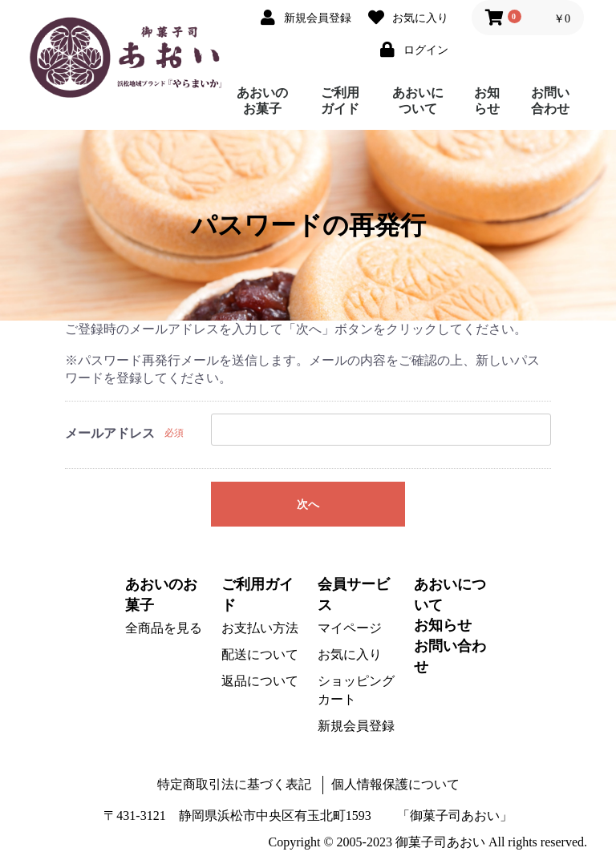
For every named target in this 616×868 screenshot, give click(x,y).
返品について (260, 681)
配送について (260, 654)
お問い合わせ (550, 101)
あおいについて (418, 101)
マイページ (350, 628)
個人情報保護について (395, 784)
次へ (308, 505)
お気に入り (350, 654)
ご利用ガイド (340, 101)
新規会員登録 (356, 726)
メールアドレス (110, 433)
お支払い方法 (260, 628)
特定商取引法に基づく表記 (234, 784)
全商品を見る (164, 628)
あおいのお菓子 (262, 101)
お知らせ (487, 101)
